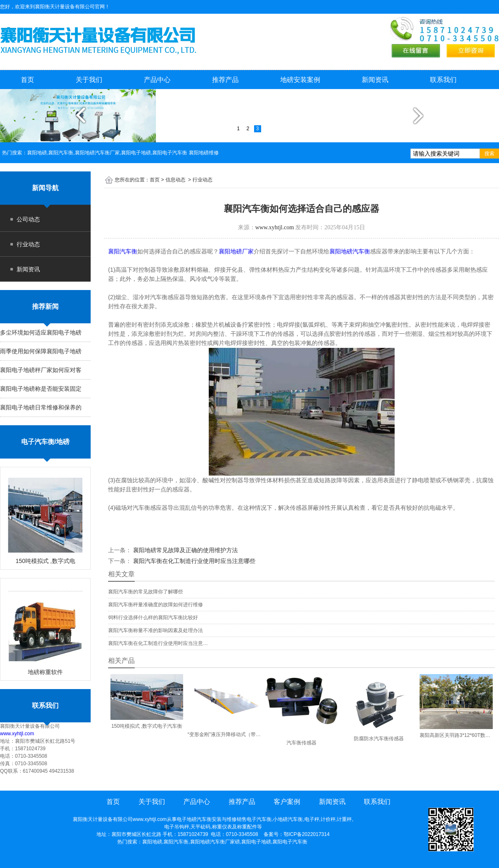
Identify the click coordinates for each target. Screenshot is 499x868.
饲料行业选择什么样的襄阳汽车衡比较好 (153, 618)
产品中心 (157, 80)
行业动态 (28, 244)
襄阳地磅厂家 (236, 251)
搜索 (489, 154)
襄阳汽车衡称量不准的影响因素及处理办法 (156, 630)
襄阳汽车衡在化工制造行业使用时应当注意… (158, 643)
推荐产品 (225, 80)
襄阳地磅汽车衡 (350, 251)
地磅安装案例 (300, 80)
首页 (27, 80)
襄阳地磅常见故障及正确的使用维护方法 (185, 550)
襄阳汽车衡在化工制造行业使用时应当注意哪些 (193, 561)
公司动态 (28, 219)
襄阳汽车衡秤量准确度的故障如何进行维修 (156, 605)
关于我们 (89, 80)
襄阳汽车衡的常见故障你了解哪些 (146, 592)
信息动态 (175, 180)
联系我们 (443, 80)
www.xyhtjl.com (17, 734)
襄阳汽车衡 (123, 251)
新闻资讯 (375, 80)
